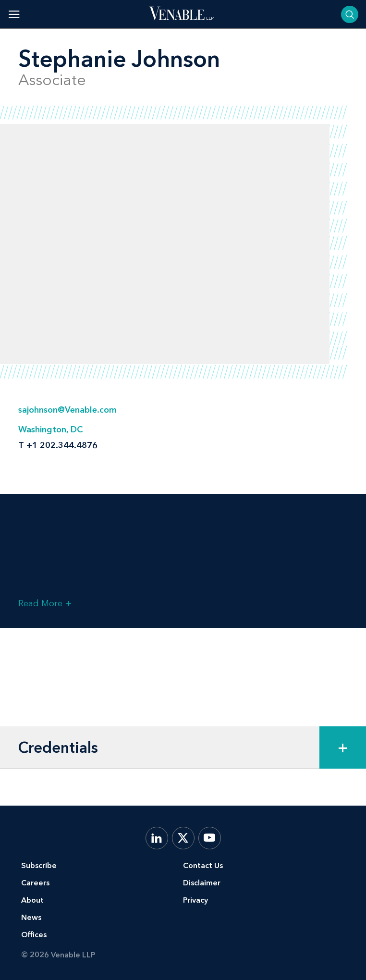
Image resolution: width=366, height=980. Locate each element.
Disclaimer (202, 883)
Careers (35, 883)
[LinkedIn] (157, 838)
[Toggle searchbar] (350, 14)
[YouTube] (210, 838)
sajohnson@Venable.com (67, 410)
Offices (34, 935)
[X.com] (183, 838)
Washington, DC (50, 429)
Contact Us (203, 865)
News (31, 917)
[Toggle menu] (14, 14)
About (32, 900)
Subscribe (39, 865)
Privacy (195, 900)
